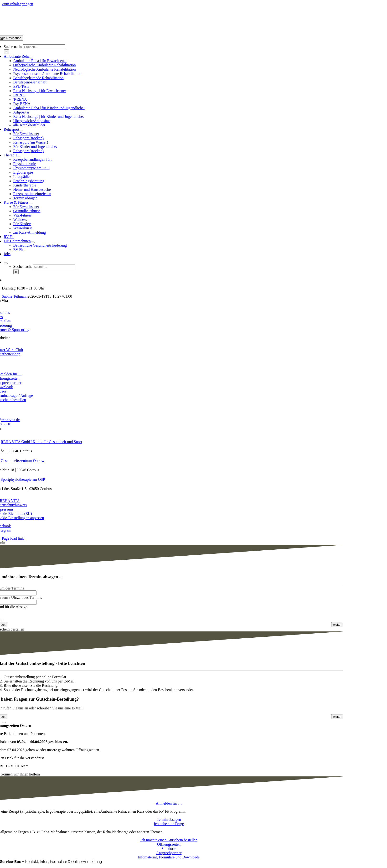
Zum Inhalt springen (18, 4)
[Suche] (7, 52)
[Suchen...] (44, 47)
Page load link (13, 538)
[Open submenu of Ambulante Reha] (31, 58)
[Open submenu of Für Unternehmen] (33, 242)
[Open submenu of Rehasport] (21, 131)
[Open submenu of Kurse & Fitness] (31, 204)
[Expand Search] (6, 263)
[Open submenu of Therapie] (19, 156)
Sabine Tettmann (15, 296)
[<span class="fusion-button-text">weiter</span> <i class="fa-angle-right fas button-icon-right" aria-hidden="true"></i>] (337, 627)
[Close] (4, 725)
